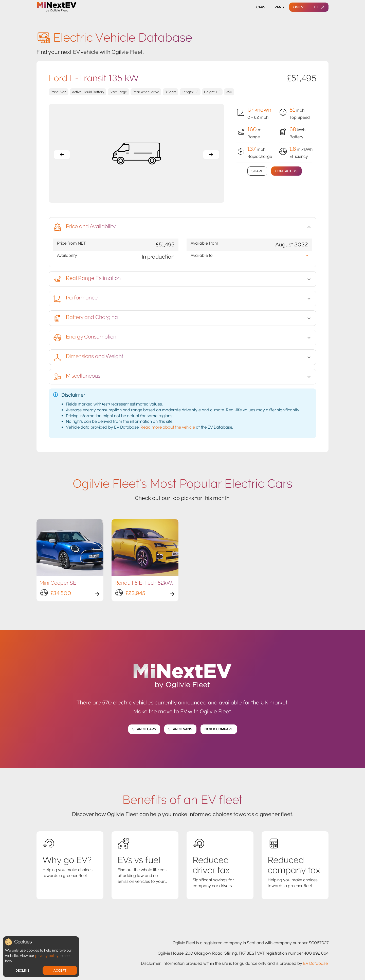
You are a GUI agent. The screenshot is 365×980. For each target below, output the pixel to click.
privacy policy (47, 956)
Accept (60, 970)
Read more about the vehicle (168, 427)
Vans (279, 7)
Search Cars (144, 729)
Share (257, 171)
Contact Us (286, 171)
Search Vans (180, 729)
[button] (182, 227)
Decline (22, 970)
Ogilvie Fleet (309, 7)
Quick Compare (219, 729)
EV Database (315, 963)
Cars (261, 7)
